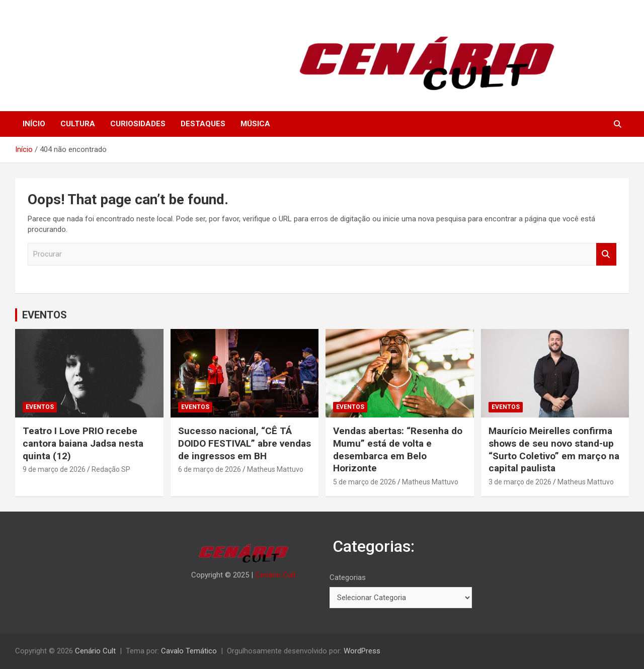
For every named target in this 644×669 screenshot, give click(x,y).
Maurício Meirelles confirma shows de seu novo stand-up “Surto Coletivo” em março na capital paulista (554, 449)
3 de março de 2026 (520, 482)
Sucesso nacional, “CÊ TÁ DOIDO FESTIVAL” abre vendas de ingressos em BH (245, 443)
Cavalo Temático (189, 651)
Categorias (348, 577)
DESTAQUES (203, 124)
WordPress (362, 651)
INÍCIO (34, 124)
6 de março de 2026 (210, 469)
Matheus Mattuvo (275, 469)
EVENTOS (45, 315)
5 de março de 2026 (365, 482)
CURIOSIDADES (138, 124)
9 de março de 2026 (54, 469)
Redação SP (111, 469)
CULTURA (78, 124)
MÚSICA (255, 124)
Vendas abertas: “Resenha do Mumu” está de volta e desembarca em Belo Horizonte (398, 449)
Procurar (606, 254)
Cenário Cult (275, 575)
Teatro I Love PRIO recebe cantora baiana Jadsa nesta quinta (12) (83, 443)
